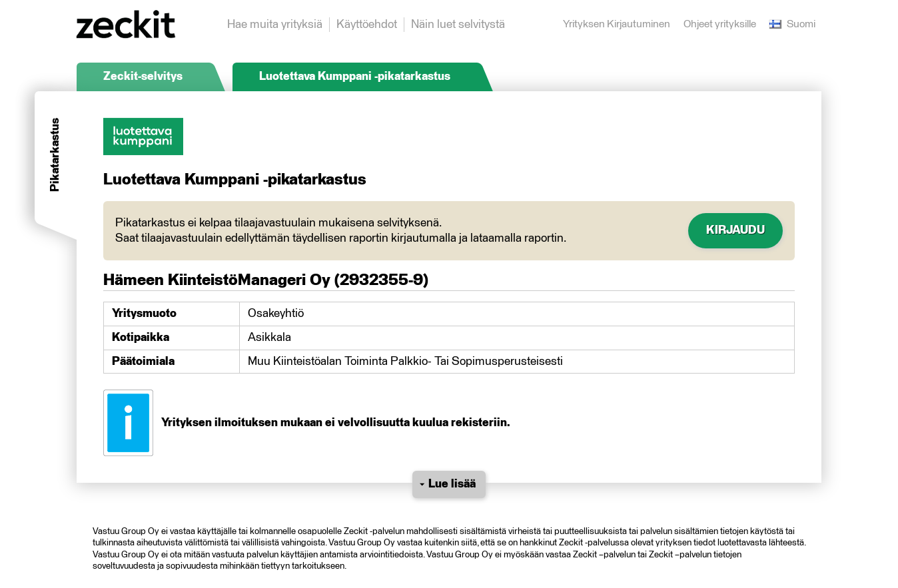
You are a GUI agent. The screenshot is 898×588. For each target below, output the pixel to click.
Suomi (792, 24)
